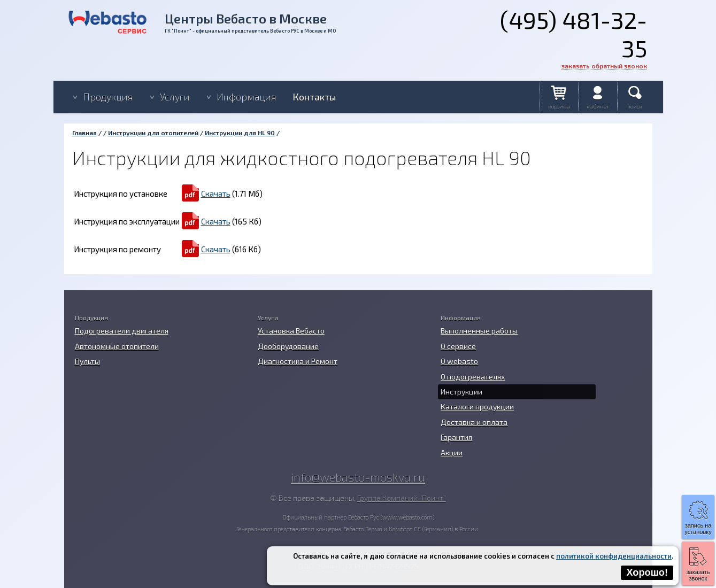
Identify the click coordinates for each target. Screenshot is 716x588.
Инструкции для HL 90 (240, 133)
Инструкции (461, 392)
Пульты (87, 361)
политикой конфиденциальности (614, 556)
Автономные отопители (117, 346)
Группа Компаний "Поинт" (402, 498)
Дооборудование (288, 346)
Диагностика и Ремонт (298, 361)
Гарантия (456, 437)
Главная (84, 133)
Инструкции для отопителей (153, 133)
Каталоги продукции (477, 407)
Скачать (216, 194)
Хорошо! (647, 572)
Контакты (314, 97)
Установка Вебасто (291, 331)
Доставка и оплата (474, 422)
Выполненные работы (479, 331)
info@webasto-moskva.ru (358, 477)
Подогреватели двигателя (122, 331)
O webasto (459, 361)
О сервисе (458, 346)
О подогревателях (473, 377)
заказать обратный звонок (604, 66)
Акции (452, 452)
